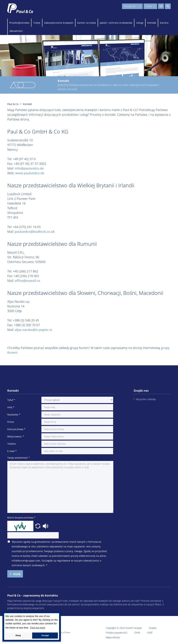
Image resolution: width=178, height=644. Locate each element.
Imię (11, 407)
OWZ (150, 633)
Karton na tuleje (87, 23)
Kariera (164, 23)
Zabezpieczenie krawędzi (59, 23)
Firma (11, 422)
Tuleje (37, 23)
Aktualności (16, 31)
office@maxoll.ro (27, 281)
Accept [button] (45, 635)
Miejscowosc (16, 436)
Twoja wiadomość (19, 458)
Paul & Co (13, 104)
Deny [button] (18, 635)
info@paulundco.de (29, 168)
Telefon (12, 444)
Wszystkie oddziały (146, 399)
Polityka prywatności (117, 633)
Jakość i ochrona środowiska (116, 23)
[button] (38, 526)
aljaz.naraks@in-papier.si (33, 330)
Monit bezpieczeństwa (21, 518)
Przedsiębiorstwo (19, 23)
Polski (150, 6)
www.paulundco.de (30, 173)
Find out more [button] (38, 628)
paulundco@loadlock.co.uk (35, 231)
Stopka (153, 628)
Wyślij (16, 574)
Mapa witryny (113, 637)
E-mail (12, 451)
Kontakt (152, 23)
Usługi (140, 23)
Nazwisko (14, 415)
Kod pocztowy (16, 429)
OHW (137, 633)
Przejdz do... (132, 6)
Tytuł (11, 400)
